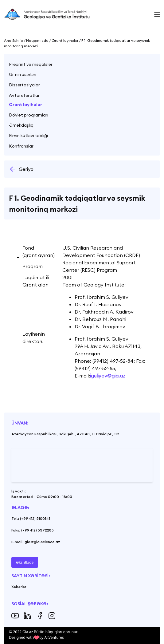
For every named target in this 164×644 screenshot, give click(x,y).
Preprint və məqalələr (31, 64)
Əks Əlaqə (25, 562)
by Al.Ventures (52, 637)
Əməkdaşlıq (21, 125)
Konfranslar (21, 146)
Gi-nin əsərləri (23, 74)
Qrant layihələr (25, 105)
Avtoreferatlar (24, 95)
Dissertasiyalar (24, 85)
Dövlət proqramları (29, 115)
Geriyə (21, 169)
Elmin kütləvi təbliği (28, 136)
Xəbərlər (19, 587)
